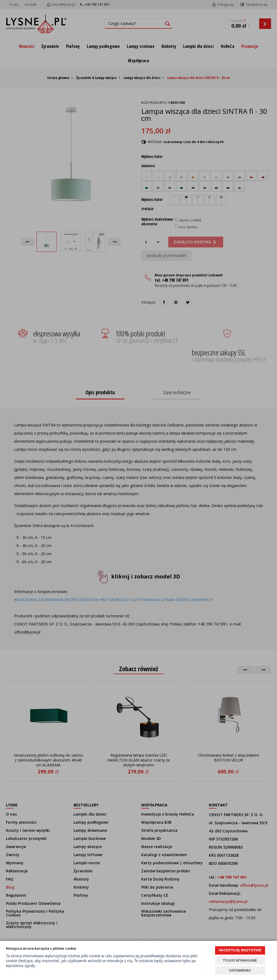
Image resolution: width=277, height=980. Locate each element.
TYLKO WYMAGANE (240, 960)
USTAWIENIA (240, 970)
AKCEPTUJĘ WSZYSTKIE (240, 950)
